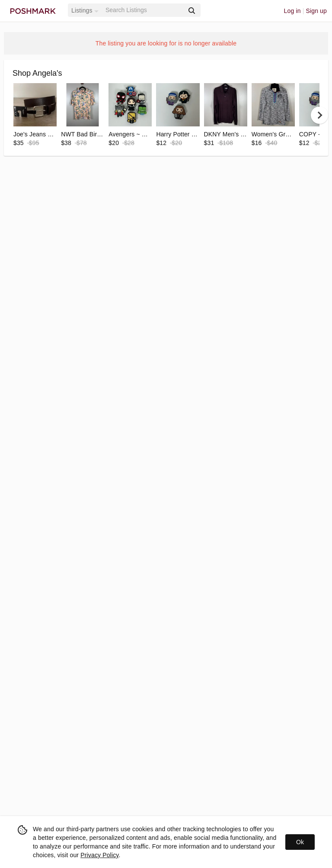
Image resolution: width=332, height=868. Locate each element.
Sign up (316, 11)
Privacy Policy (99, 855)
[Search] (144, 10)
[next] (319, 115)
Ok (300, 842)
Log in (292, 11)
